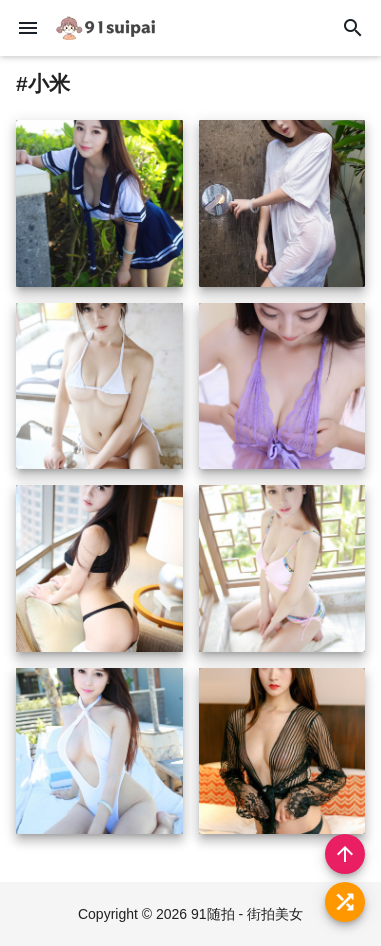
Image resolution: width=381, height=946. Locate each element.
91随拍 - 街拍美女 (247, 914)
